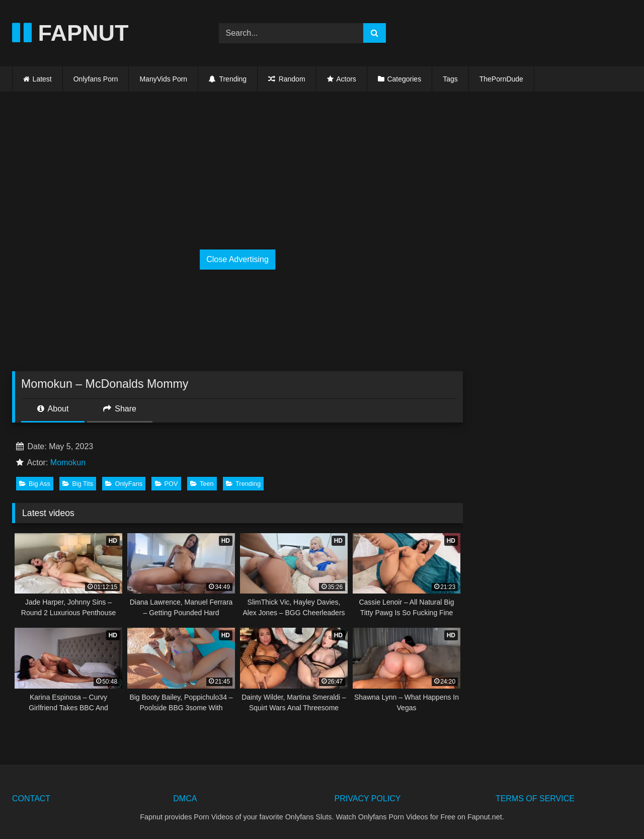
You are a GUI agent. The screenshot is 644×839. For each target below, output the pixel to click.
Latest (42, 79)
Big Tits (78, 484)
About (53, 409)
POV (167, 484)
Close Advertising (237, 259)
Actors (346, 79)
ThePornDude (501, 79)
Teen (202, 484)
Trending (228, 79)
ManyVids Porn (163, 79)
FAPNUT (70, 33)
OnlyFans (124, 484)
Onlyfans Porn (96, 79)
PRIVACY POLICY (368, 799)
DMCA (185, 799)
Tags (450, 79)
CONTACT (31, 799)
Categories (404, 79)
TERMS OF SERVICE (535, 799)
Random (287, 79)
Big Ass (35, 484)
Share (120, 409)
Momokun (68, 463)
